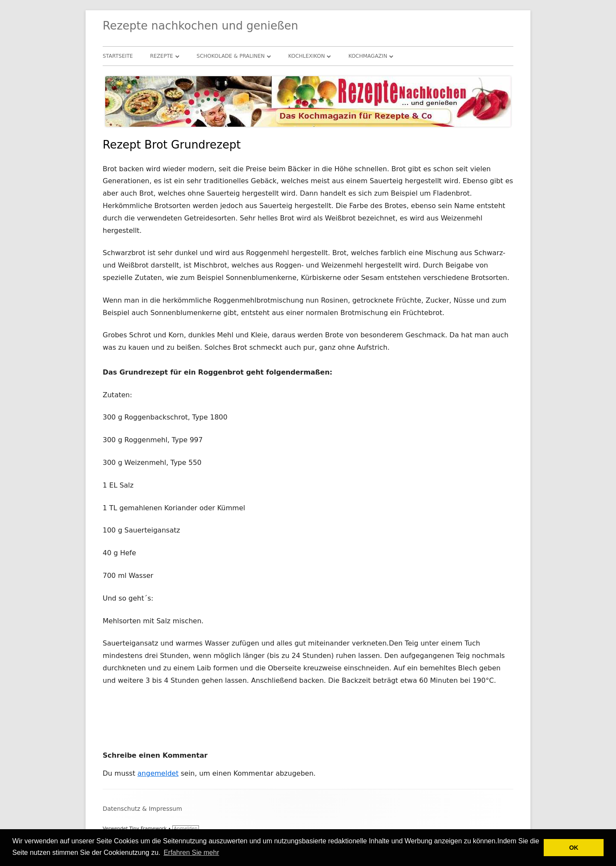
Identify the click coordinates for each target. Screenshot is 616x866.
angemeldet (158, 773)
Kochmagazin (368, 56)
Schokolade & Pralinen (231, 56)
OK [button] (574, 848)
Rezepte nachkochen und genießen (200, 26)
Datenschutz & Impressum (142, 809)
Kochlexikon (307, 56)
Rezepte (162, 56)
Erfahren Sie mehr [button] (191, 853)
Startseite (118, 56)
